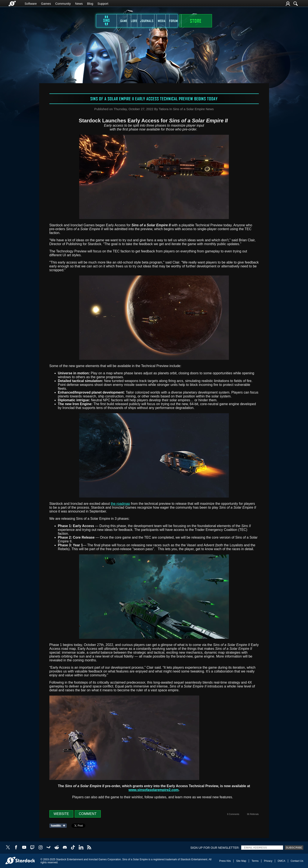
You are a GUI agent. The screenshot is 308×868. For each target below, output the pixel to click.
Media (175, 21)
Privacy (268, 861)
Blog (90, 4)
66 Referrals (253, 814)
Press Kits (225, 861)
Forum (203, 21)
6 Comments (233, 814)
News (79, 4)
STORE (235, 21)
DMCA (281, 861)
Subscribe (294, 848)
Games (46, 4)
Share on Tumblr (59, 826)
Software (31, 4)
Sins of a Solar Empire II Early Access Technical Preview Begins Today (154, 99)
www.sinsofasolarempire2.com (154, 790)
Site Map (241, 861)
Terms (255, 861)
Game (92, 21)
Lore (119, 21)
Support (103, 4)
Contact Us (297, 861)
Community (63, 4)
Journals (147, 21)
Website (61, 814)
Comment (88, 814)
